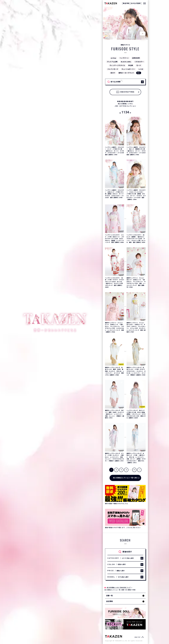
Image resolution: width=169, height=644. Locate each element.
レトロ (141, 69)
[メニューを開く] (145, 3)
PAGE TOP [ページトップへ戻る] (137, 637)
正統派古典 (136, 58)
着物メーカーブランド (126, 73)
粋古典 (131, 65)
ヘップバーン (124, 58)
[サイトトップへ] (113, 636)
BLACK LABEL (126, 62)
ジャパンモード (113, 69)
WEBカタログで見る (125, 92)
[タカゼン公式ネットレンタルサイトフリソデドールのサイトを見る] (125, 613)
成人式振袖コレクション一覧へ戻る (125, 478)
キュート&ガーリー (128, 69)
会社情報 (109, 601)
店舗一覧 (109, 596)
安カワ (113, 73)
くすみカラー (139, 62)
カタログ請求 (136, 3)
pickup (114, 58)
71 (134, 470)
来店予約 (126, 3)
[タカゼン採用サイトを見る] (125, 624)
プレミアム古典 (112, 62)
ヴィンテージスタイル (117, 65)
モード (139, 65)
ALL (139, 73)
